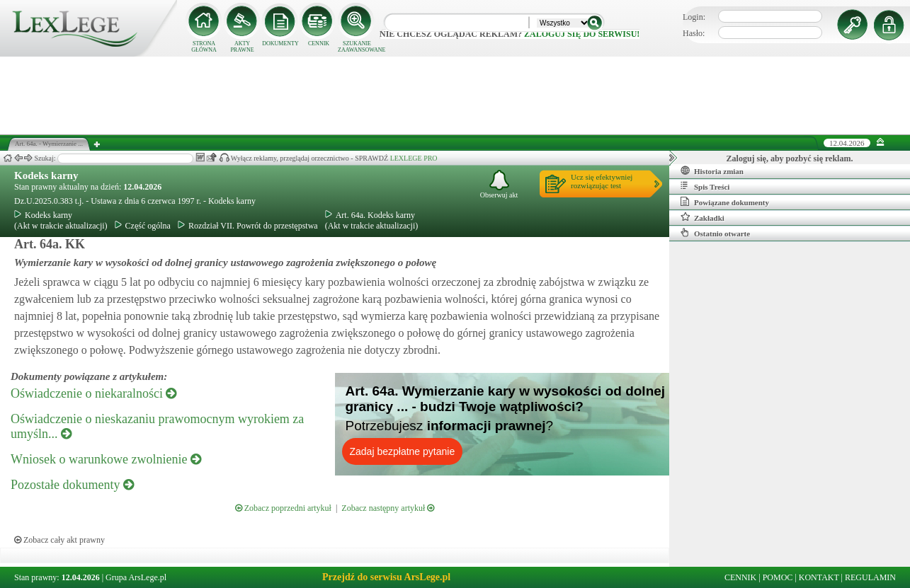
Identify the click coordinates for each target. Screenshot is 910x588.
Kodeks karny (46, 175)
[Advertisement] (455, 96)
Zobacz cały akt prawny (59, 540)
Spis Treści (705, 186)
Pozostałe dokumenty (72, 485)
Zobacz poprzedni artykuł (283, 508)
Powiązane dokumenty (725, 202)
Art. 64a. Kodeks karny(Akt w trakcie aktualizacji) (372, 220)
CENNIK (319, 44)
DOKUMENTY (280, 44)
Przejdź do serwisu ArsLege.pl (386, 577)
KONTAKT (819, 577)
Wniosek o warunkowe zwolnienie (106, 459)
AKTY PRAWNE (242, 47)
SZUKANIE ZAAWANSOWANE (357, 47)
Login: (694, 17)
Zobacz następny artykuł (388, 508)
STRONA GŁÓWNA (204, 47)
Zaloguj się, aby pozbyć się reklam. (790, 158)
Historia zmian (712, 171)
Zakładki (703, 217)
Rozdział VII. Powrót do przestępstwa (248, 226)
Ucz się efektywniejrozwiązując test (602, 181)
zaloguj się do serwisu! (582, 34)
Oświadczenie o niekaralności (93, 393)
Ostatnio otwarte (715, 233)
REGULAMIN (870, 577)
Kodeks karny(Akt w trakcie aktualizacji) (61, 220)
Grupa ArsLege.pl (136, 577)
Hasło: (694, 33)
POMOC (778, 577)
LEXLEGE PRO (414, 158)
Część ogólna (143, 226)
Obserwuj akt (499, 184)
